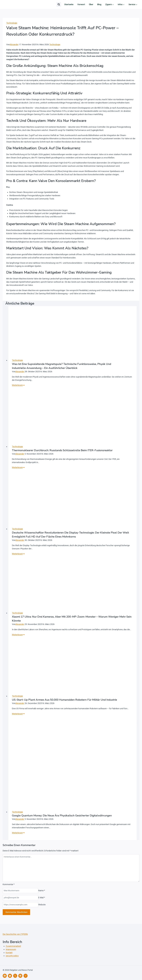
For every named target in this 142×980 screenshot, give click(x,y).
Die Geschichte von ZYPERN (15, 934)
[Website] (20, 905)
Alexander (14, 44)
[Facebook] (5, 976)
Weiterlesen (18, 385)
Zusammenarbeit (13, 946)
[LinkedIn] (20, 976)
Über (91, 4)
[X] (15, 976)
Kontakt (9, 953)
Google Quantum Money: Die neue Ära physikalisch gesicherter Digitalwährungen (62, 816)
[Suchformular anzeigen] (59, 4)
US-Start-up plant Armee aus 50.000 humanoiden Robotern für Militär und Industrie (64, 700)
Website (42, 905)
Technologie (12, 23)
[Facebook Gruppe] (10, 976)
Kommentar (9, 884)
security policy (12, 956)
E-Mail (42, 898)
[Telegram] (26, 976)
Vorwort (81, 4)
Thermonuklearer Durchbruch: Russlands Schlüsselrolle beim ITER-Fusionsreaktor (62, 450)
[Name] (20, 891)
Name (42, 891)
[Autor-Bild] (71, 40)
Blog (99, 4)
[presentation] (73, 331)
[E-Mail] (20, 898)
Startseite (69, 4)
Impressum (11, 949)
